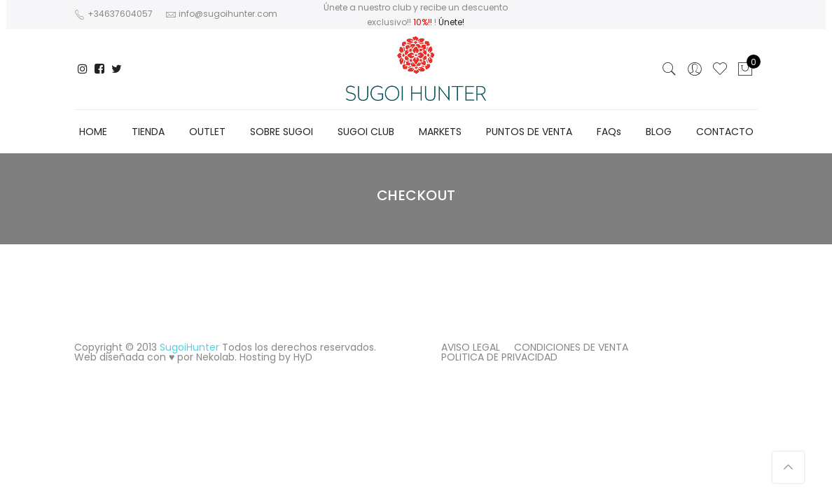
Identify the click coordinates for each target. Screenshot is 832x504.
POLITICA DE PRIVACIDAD (499, 357)
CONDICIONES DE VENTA (571, 347)
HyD (303, 357)
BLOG (659, 132)
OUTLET (207, 132)
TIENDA (148, 132)
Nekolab (215, 357)
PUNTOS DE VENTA (529, 132)
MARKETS (440, 132)
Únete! (451, 22)
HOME (93, 132)
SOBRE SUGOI (282, 132)
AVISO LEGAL (471, 347)
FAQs (609, 132)
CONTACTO (725, 132)
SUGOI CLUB (366, 132)
